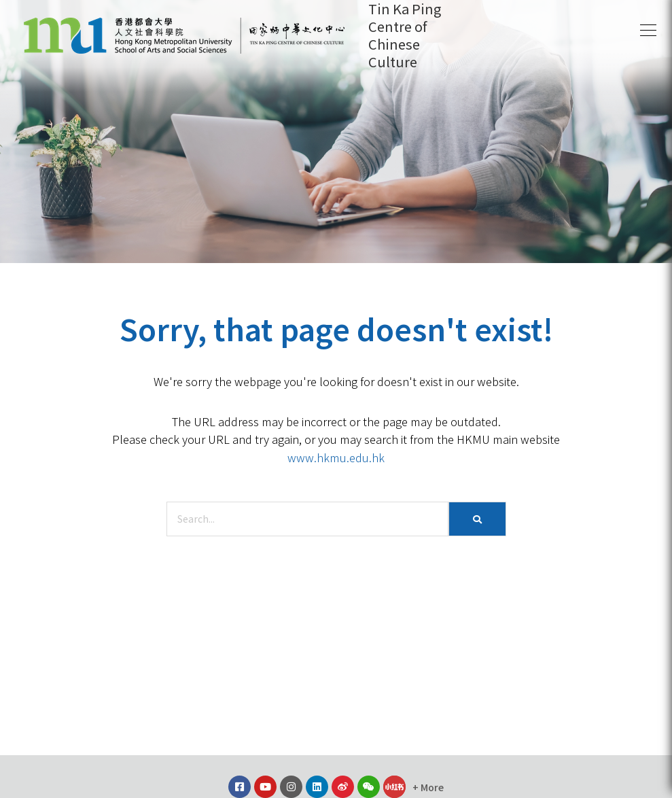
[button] (648, 31)
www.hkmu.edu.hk (336, 457)
